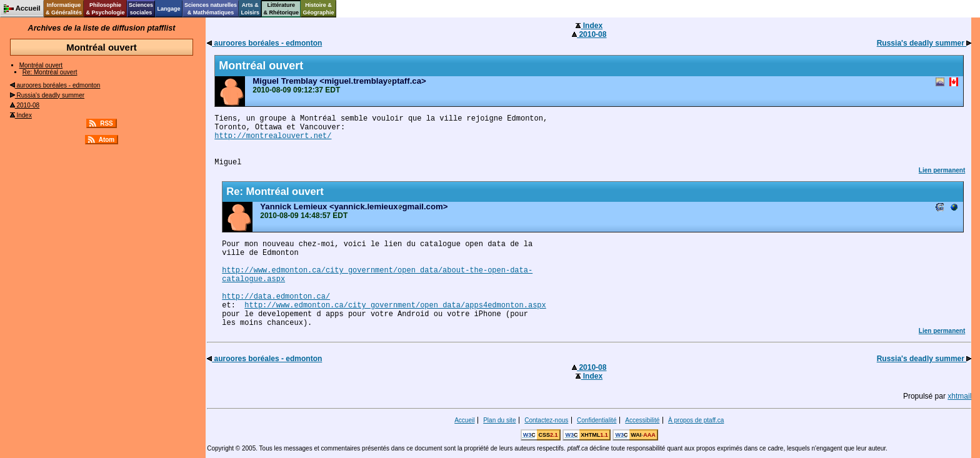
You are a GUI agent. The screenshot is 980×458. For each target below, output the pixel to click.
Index (21, 115)
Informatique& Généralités (64, 9)
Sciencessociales (141, 9)
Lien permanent (942, 170)
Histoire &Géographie (319, 9)
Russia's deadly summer (47, 95)
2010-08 (25, 105)
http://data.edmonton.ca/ (276, 297)
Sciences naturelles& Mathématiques (211, 9)
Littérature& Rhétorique (282, 9)
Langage (168, 9)
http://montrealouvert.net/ (273, 136)
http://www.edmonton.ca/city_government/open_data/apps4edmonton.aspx (395, 306)
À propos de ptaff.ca (696, 420)
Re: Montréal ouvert (50, 72)
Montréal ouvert (41, 65)
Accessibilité (642, 420)
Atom (107, 140)
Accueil (464, 420)
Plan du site (499, 420)
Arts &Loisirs (251, 9)
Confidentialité (597, 420)
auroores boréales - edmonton (55, 85)
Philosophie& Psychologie (105, 9)
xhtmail (959, 396)
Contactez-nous (546, 420)
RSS (107, 123)
